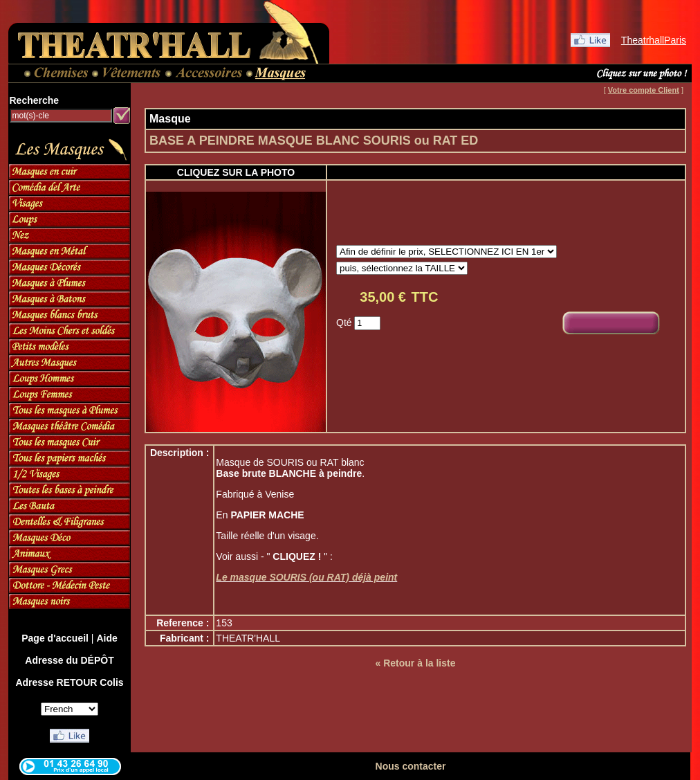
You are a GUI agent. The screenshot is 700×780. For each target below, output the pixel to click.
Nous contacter (411, 766)
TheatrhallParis (654, 40)
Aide (107, 638)
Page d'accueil (55, 638)
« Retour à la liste (416, 663)
